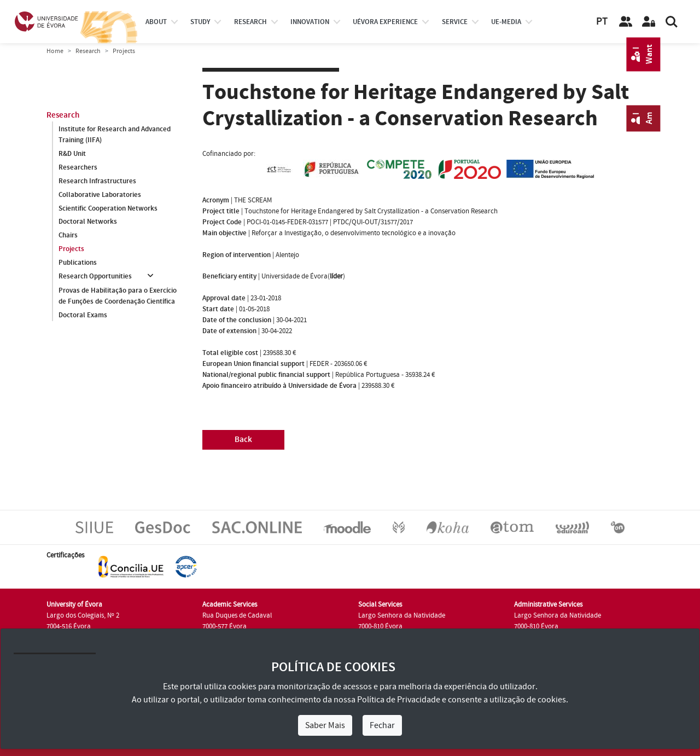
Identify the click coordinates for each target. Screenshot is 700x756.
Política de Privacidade (399, 700)
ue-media (506, 22)
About (156, 22)
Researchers (78, 167)
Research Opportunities (95, 277)
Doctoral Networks (88, 222)
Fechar (382, 725)
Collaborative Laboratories (100, 195)
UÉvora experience (385, 22)
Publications (78, 263)
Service (455, 22)
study (200, 22)
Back (243, 440)
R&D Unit (72, 154)
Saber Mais (325, 725)
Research (88, 51)
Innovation (310, 22)
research (250, 22)
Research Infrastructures (97, 181)
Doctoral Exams (83, 315)
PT (602, 22)
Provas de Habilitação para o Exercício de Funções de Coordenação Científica (118, 296)
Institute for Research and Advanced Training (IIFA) (115, 135)
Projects (71, 249)
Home (55, 51)
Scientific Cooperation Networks (108, 208)
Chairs (68, 236)
